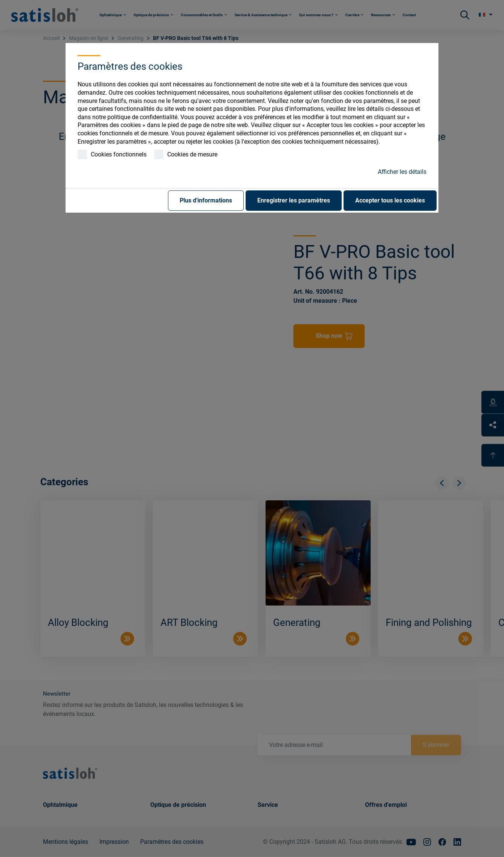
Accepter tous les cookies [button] (390, 200)
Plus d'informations (206, 200)
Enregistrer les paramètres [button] (294, 200)
